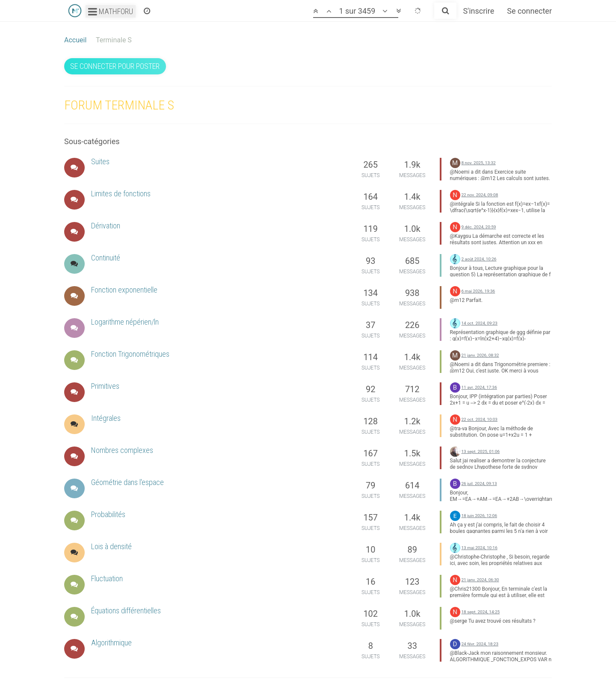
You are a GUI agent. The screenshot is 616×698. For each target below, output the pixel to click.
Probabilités (108, 514)
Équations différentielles (126, 611)
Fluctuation (107, 578)
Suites (100, 161)
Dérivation (106, 226)
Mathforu (111, 11)
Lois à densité (111, 546)
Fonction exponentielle (124, 290)
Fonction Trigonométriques (130, 354)
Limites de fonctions (121, 194)
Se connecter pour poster (115, 66)
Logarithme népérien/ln (125, 322)
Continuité (106, 258)
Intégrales (106, 418)
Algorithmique (111, 643)
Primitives (105, 386)
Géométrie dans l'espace (127, 482)
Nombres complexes (122, 450)
